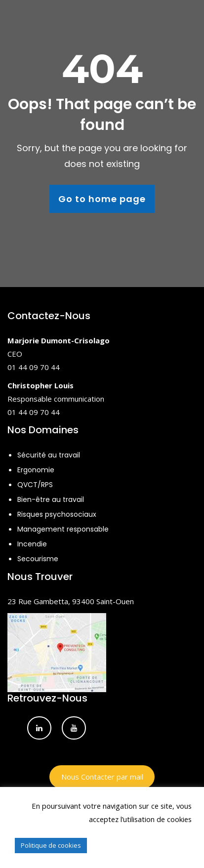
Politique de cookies (51, 845)
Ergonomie (36, 470)
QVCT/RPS (35, 485)
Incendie (32, 544)
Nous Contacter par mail (102, 777)
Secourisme (38, 559)
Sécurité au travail (49, 455)
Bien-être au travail (51, 499)
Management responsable (63, 529)
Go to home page (102, 199)
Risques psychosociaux (57, 514)
